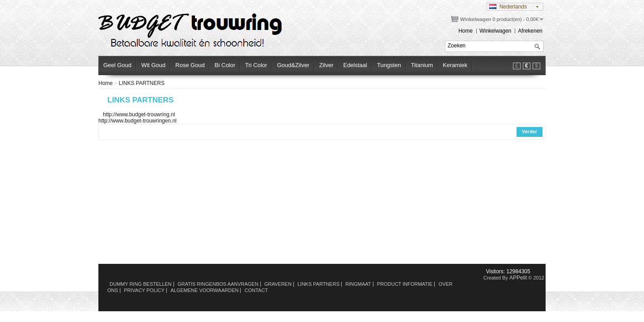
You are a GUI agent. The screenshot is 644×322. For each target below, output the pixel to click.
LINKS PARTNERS (142, 83)
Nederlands (508, 7)
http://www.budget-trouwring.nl (137, 114)
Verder (530, 131)
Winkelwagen (495, 31)
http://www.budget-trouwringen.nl (138, 121)
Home (466, 31)
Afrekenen (530, 31)
